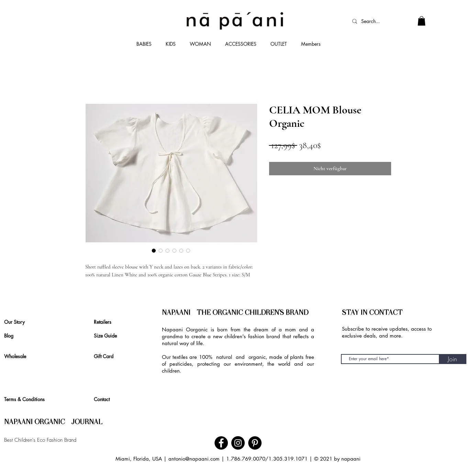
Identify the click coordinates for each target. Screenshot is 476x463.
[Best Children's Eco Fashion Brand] (69, 440)
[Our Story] (18, 322)
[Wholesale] (18, 356)
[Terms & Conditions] (29, 399)
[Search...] (374, 21)
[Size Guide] (108, 336)
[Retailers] (104, 322)
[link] (422, 21)
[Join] (453, 359)
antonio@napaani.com (194, 459)
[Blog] (14, 336)
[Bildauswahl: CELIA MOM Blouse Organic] (154, 251)
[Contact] (104, 399)
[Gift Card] (106, 356)
